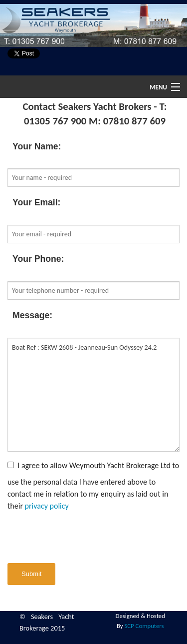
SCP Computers (144, 626)
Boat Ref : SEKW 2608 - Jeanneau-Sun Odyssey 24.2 (93, 395)
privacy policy (47, 506)
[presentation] (83, 538)
